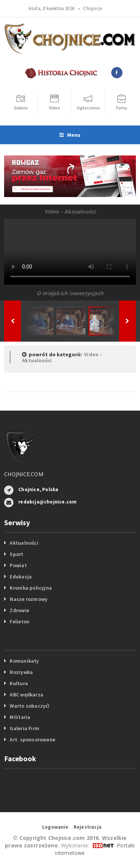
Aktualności (24, 543)
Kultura (19, 683)
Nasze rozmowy (29, 599)
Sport (16, 554)
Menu (70, 135)
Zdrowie (19, 610)
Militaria (20, 717)
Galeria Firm (24, 728)
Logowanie (55, 827)
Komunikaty (24, 661)
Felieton (20, 621)
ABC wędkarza (27, 695)
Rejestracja (88, 827)
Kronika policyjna (31, 588)
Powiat (18, 565)
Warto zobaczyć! (29, 706)
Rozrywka (21, 672)
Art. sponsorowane (32, 740)
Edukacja (21, 577)
